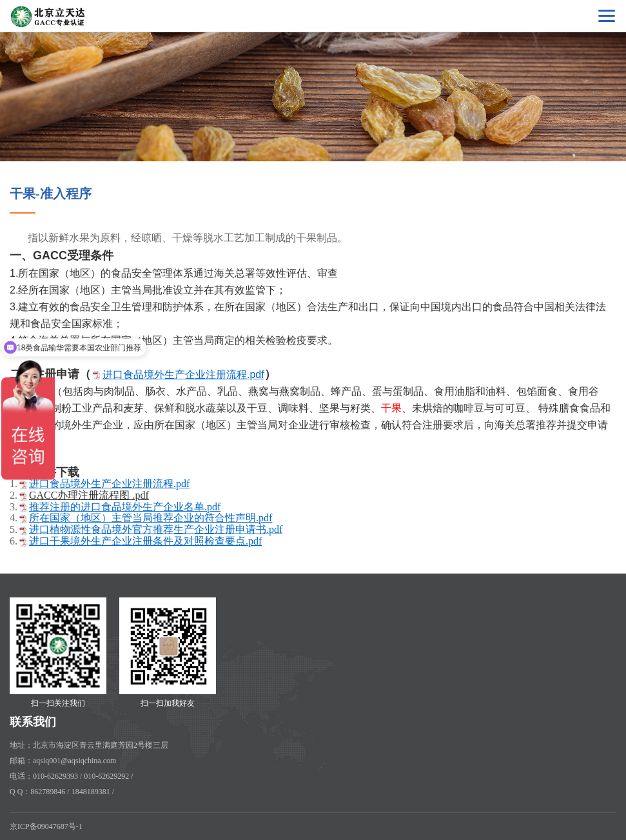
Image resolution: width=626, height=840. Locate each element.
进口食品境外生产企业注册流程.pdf (183, 375)
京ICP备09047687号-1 (46, 826)
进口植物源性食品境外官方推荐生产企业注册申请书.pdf (156, 529)
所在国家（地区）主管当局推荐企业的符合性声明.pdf (151, 518)
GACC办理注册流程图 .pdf (89, 495)
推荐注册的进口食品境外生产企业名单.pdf (125, 507)
